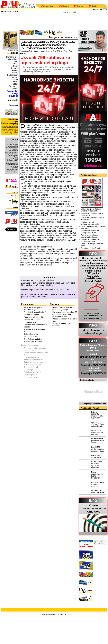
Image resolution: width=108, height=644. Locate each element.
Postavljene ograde (31, 315)
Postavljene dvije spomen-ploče (34, 330)
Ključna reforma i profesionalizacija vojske (90, 223)
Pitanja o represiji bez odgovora (61, 325)
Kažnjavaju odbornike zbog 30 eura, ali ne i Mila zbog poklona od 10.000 (65, 314)
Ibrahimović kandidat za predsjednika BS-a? (90, 232)
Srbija (15, 64)
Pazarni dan (13, 91)
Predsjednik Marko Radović (35, 312)
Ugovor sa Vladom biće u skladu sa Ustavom (93, 227)
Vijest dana (13, 59)
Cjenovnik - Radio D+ (93, 318)
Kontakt (94, 6)
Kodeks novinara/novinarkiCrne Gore (94, 509)
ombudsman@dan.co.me (93, 357)
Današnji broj (12, 57)
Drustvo (15, 88)
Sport (16, 66)
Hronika (15, 82)
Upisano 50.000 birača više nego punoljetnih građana (63, 309)
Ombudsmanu (42, 297)
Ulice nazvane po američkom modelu (35, 326)
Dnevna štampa (49, 6)
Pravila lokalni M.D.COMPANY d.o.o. (93, 314)
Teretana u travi (30, 322)
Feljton (15, 84)
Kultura (15, 79)
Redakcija (80, 6)
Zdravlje (14, 94)
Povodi (15, 70)
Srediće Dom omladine (33, 339)
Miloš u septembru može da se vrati (65, 320)
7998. (103, 50)
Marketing (66, 6)
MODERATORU (63, 290)
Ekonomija (13, 86)
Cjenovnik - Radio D (93, 281)
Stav (16, 61)
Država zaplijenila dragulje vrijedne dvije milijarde (91, 210)
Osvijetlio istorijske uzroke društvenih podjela (91, 240)
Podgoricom (13, 75)
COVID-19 (14, 96)
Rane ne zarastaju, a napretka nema (92, 245)
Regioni (15, 68)
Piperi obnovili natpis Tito (34, 317)
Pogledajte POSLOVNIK (93, 365)
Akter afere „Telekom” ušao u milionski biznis (92, 214)
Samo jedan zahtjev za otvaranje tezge (33, 309)
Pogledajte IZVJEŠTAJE (93, 373)
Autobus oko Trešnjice (33, 342)
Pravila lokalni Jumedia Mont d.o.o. (93, 277)
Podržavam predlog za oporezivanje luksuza (89, 236)
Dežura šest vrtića (31, 334)
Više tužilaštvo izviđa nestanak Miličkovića (92, 219)
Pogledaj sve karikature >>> (95, 404)
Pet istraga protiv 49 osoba (91, 248)
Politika (15, 73)
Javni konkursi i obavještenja (94, 332)
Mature (15, 77)
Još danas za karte (31, 337)
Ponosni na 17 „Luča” (32, 320)
